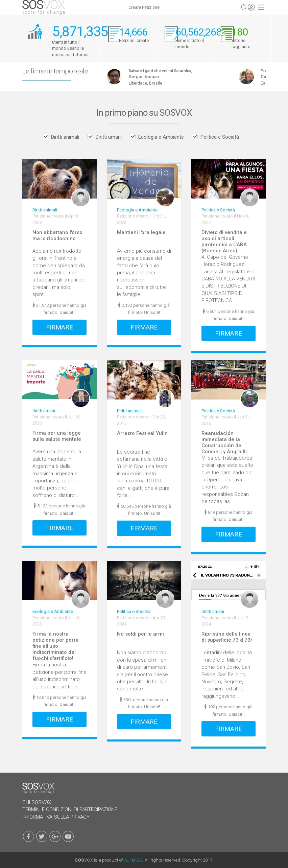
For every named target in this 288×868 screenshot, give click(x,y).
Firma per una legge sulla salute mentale (57, 436)
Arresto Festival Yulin (142, 433)
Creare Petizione (144, 7)
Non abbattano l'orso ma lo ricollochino (57, 235)
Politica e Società (220, 137)
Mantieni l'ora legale (141, 232)
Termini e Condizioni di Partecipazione (70, 809)
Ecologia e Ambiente (161, 137)
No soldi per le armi (140, 634)
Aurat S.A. (134, 860)
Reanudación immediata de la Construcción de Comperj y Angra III (224, 442)
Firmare (59, 327)
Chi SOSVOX (37, 802)
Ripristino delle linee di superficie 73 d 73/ (227, 637)
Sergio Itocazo (148, 77)
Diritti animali (65, 137)
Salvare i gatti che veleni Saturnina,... (166, 71)
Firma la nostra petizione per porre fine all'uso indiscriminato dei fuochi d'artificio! (56, 646)
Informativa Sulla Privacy (56, 817)
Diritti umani (109, 137)
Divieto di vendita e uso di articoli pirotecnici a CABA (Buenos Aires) (224, 242)
